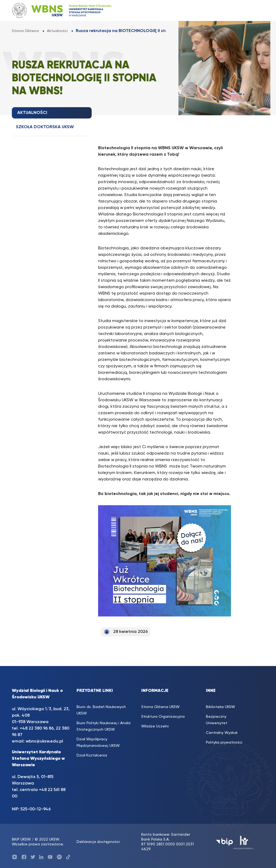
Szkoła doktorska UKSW (45, 127)
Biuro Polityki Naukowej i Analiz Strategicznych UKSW (104, 726)
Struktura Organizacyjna (163, 717)
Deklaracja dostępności (98, 842)
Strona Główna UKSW (160, 707)
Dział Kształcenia (92, 755)
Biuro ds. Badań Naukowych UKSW (101, 710)
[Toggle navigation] (255, 10)
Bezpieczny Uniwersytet (217, 720)
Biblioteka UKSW (220, 707)
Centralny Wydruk (222, 733)
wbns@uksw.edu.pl (44, 741)
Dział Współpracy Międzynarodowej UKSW (98, 742)
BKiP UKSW (21, 839)
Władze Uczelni (155, 726)
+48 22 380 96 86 (37, 728)
